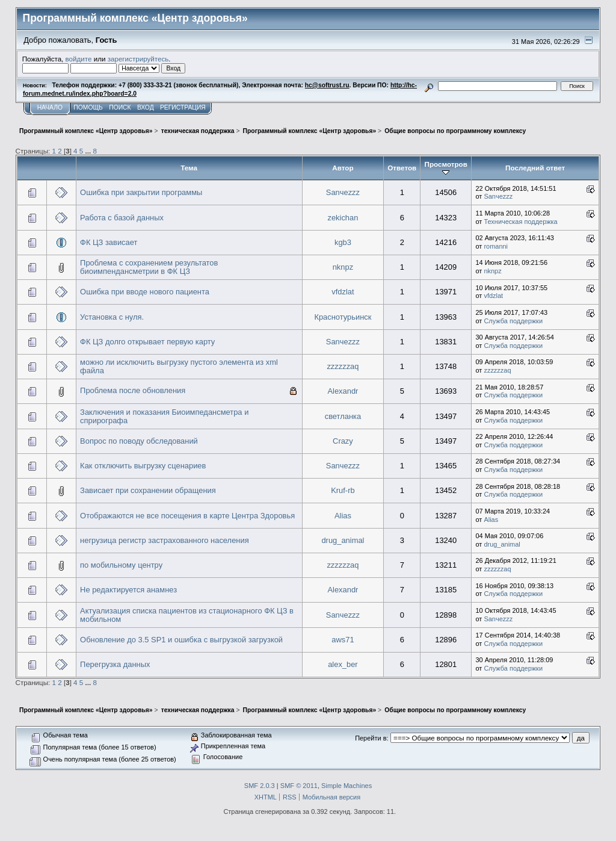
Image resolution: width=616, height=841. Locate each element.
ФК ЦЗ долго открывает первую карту (147, 342)
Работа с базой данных (122, 218)
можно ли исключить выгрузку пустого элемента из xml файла (179, 366)
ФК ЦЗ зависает (109, 242)
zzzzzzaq (343, 366)
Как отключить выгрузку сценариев (143, 466)
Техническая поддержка (520, 222)
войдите (79, 59)
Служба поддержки (513, 321)
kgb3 (343, 242)
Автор (343, 168)
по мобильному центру (121, 565)
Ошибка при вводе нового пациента (145, 292)
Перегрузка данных (115, 664)
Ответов (402, 168)
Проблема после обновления (133, 390)
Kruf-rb (343, 490)
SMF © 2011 (299, 786)
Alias (343, 516)
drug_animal (343, 540)
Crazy (343, 441)
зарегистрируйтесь (138, 59)
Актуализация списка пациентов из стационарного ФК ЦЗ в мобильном (187, 615)
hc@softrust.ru (327, 85)
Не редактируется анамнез (128, 590)
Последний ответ (535, 168)
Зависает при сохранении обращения (148, 490)
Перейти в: (371, 738)
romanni (496, 246)
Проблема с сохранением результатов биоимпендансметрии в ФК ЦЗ (149, 267)
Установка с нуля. (112, 317)
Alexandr (343, 391)
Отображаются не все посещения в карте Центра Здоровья (187, 516)
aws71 (343, 640)
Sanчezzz (343, 192)
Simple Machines (346, 786)
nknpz (343, 267)
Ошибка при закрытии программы (141, 192)
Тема (189, 168)
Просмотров (446, 168)
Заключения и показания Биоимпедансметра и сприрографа (164, 416)
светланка (343, 416)
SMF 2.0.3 (260, 786)
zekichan (343, 218)
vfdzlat (343, 292)
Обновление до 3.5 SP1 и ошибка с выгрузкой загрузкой (181, 640)
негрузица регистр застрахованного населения (165, 540)
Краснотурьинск (343, 317)
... (89, 151)
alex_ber (343, 664)
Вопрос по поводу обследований (139, 441)
